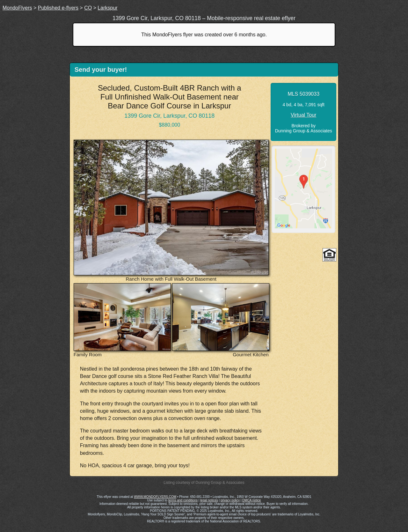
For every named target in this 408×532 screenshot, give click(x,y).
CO (88, 8)
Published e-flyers (58, 8)
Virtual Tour (303, 115)
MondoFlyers (17, 8)
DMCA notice (251, 500)
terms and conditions (183, 500)
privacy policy (230, 500)
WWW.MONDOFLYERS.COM (155, 497)
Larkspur (107, 8)
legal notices (209, 500)
